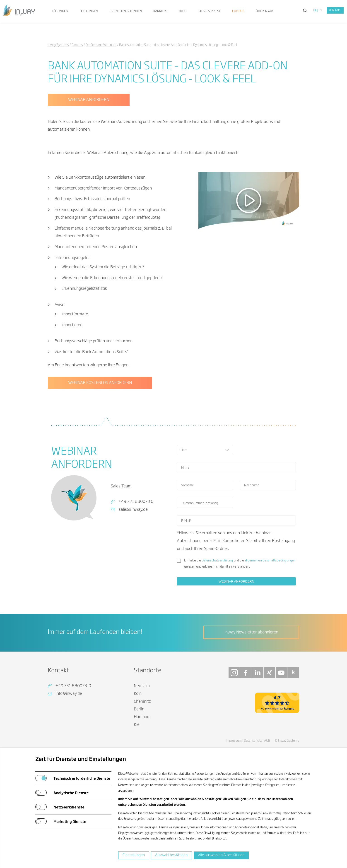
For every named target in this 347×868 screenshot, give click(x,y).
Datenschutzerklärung (217, 561)
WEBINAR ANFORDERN (89, 100)
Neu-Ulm (142, 686)
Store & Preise (209, 11)
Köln (138, 694)
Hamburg (142, 717)
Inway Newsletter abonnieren (251, 632)
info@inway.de (69, 694)
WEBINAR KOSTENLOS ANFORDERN (100, 383)
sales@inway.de (133, 510)
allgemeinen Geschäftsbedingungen (270, 561)
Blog (183, 11)
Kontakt (335, 10)
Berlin (139, 709)
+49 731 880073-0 (73, 686)
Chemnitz (142, 702)
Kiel (137, 725)
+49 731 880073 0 (136, 502)
